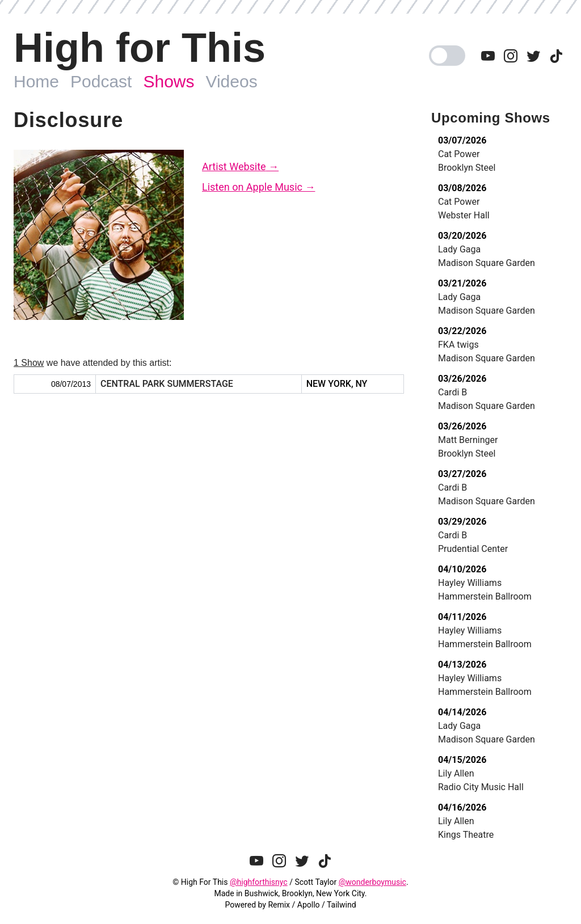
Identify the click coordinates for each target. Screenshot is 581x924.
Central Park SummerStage (167, 384)
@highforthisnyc (259, 882)
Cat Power (459, 154)
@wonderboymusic (372, 882)
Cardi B (452, 392)
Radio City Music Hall (481, 787)
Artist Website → (240, 166)
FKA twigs (458, 345)
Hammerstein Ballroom (485, 596)
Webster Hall (464, 215)
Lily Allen (456, 773)
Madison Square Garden (487, 263)
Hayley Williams (470, 583)
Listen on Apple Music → (258, 187)
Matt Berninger (468, 440)
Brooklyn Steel (467, 168)
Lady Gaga (459, 249)
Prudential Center (473, 549)
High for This (140, 48)
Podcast (101, 81)
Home (36, 81)
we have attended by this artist (91, 363)
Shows (169, 81)
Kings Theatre (466, 835)
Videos (231, 81)
